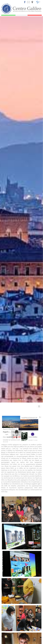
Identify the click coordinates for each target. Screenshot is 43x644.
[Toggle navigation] (39, 406)
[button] (3, 209)
